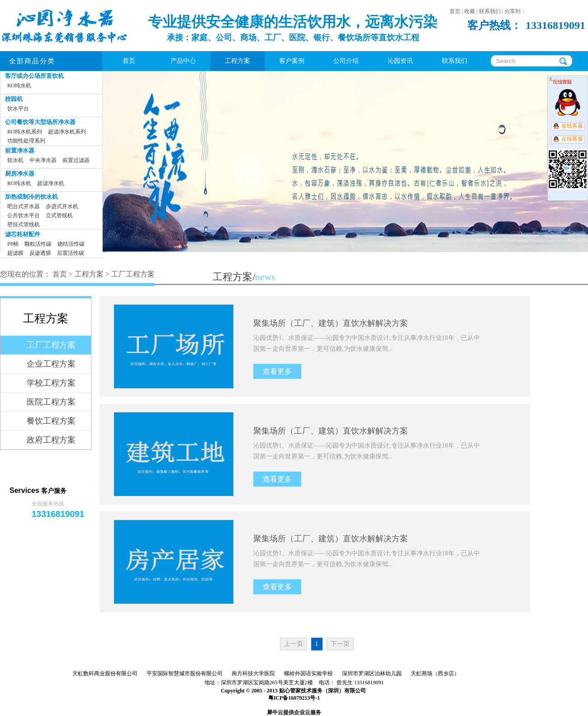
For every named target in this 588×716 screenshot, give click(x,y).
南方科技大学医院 (253, 673)
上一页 (294, 644)
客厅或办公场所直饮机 (34, 76)
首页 (129, 61)
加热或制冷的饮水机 (31, 197)
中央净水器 (43, 160)
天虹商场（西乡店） (435, 673)
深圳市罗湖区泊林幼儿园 (372, 673)
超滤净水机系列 (67, 132)
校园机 (14, 99)
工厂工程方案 (133, 274)
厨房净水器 (20, 174)
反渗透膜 (40, 253)
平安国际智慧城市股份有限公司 (185, 673)
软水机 (15, 160)
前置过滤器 (76, 160)
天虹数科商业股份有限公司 (105, 673)
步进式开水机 (62, 206)
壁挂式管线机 (24, 224)
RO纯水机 (19, 86)
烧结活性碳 (71, 244)
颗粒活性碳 (38, 244)
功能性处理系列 (26, 141)
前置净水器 (20, 150)
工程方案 (89, 274)
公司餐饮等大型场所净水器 (40, 122)
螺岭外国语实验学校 (308, 673)
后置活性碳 (71, 253)
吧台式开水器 (24, 206)
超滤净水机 (51, 183)
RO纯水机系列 (25, 132)
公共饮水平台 (24, 215)
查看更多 (277, 371)
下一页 (340, 644)
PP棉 (13, 244)
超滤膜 (15, 253)
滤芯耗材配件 (23, 234)
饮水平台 (18, 109)
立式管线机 (59, 215)
